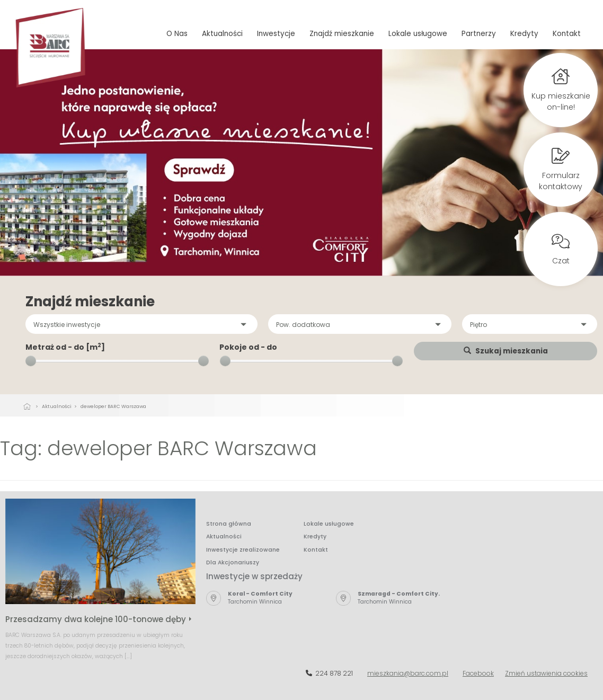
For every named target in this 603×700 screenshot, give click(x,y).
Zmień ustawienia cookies (546, 673)
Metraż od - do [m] (65, 347)
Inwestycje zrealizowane (243, 550)
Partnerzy (479, 34)
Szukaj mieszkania (506, 351)
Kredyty (524, 34)
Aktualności (222, 34)
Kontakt (567, 34)
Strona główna (229, 524)
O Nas (177, 34)
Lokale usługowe (418, 34)
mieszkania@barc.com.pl (408, 673)
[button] (141, 324)
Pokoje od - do (248, 347)
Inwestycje (276, 34)
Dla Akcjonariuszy (233, 562)
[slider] (31, 361)
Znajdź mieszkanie (342, 34)
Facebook (478, 673)
